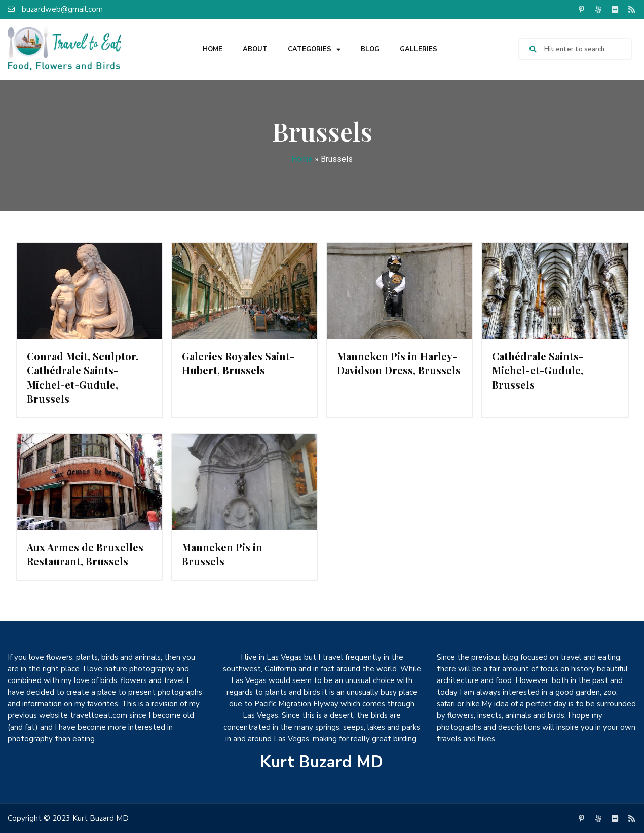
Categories (314, 49)
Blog (370, 49)
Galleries (419, 49)
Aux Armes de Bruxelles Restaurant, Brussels (85, 554)
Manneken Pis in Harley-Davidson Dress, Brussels (399, 363)
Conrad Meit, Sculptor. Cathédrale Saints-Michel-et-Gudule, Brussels (83, 377)
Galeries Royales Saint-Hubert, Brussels (238, 363)
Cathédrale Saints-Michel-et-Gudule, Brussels (538, 370)
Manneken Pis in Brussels (222, 554)
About (255, 49)
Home (213, 49)
